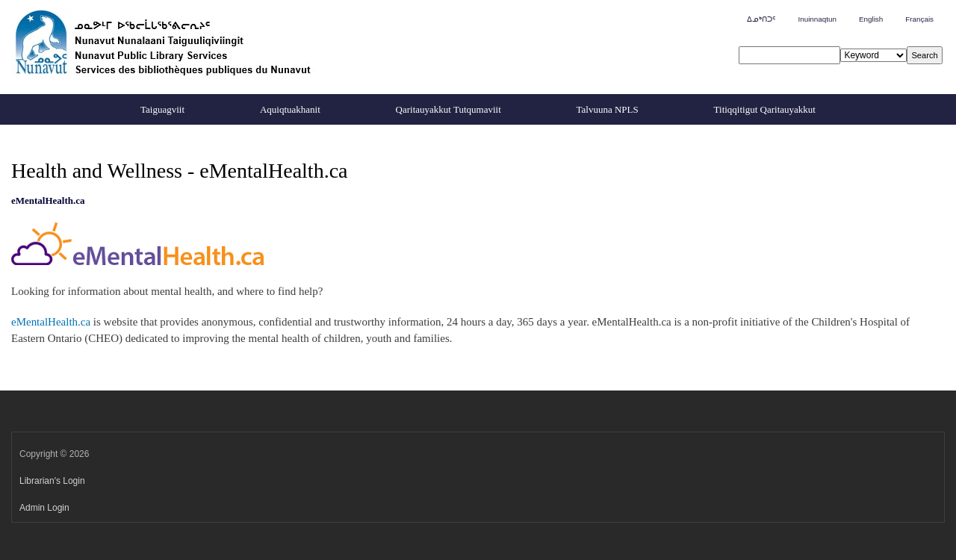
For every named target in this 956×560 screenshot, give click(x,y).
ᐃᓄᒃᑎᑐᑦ (761, 19)
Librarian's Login (52, 481)
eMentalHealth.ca (51, 322)
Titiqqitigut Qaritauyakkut (765, 109)
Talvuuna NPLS (608, 109)
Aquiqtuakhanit (290, 109)
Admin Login (44, 508)
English (871, 19)
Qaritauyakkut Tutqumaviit (448, 109)
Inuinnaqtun (817, 19)
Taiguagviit (162, 109)
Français (919, 19)
